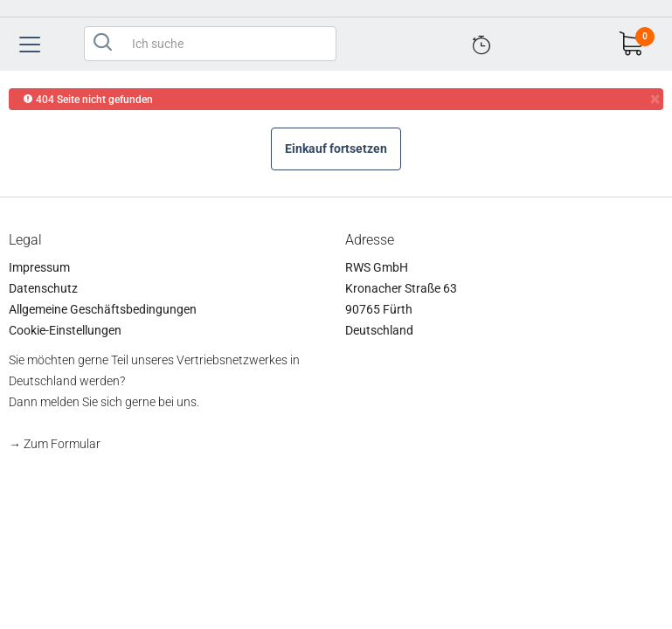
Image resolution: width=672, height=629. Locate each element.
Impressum (39, 267)
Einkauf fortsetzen (336, 149)
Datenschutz (43, 288)
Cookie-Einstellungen (65, 330)
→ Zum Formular (55, 444)
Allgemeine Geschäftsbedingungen (103, 309)
